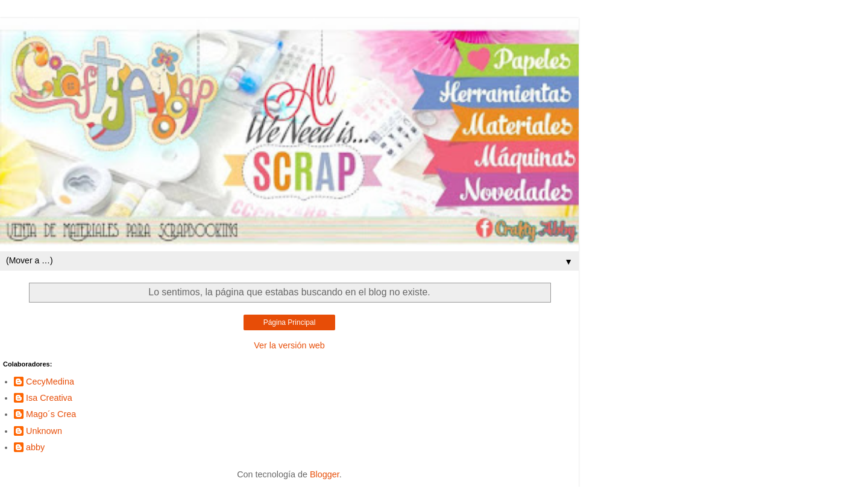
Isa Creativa (49, 398)
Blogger (325, 474)
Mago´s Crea (51, 414)
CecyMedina (50, 382)
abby (35, 447)
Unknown (44, 431)
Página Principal (290, 322)
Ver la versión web (289, 345)
